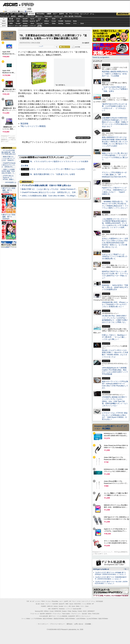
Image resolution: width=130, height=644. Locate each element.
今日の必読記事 (43, 616)
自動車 (49, 14)
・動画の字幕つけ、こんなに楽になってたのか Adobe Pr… (8, 159)
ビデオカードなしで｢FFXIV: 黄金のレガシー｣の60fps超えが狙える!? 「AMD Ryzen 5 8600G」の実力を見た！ (115, 416)
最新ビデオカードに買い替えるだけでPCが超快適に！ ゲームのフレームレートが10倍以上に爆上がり (115, 156)
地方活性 (71, 16)
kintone (25, 23)
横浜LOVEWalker (48, 619)
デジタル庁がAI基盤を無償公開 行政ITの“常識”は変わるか (46, 185)
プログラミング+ (58, 16)
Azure (32, 23)
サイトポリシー (43, 624)
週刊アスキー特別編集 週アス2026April (9, 217)
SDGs (66, 16)
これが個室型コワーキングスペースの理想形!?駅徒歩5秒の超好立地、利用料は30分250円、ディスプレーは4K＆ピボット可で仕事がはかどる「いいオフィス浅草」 (115, 223)
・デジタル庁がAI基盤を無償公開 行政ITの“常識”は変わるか (9, 152)
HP (61, 19)
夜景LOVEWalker (70, 619)
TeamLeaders (48, 16)
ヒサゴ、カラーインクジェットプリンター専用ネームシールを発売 (57, 169)
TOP (28, 601)
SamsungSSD (38, 21)
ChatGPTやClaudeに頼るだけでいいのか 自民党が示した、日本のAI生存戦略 (54, 192)
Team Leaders (66, 614)
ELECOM (11, 21)
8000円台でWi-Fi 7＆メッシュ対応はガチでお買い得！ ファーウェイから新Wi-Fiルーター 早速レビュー (115, 275)
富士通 (11, 19)
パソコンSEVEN (39, 19)
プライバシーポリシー (57, 624)
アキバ (71, 14)
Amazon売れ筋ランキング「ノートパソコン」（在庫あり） (8, 36)
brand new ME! (77, 609)
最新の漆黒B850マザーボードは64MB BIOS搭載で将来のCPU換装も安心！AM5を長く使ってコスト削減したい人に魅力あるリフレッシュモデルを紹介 (115, 142)
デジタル (26, 4)
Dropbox (47, 23)
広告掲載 (88, 624)
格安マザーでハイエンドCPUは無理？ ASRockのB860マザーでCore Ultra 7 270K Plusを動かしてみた (115, 385)
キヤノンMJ (18, 26)
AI (8, 14)
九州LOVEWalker (81, 619)
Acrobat (18, 23)
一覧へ (126, 569)
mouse (18, 19)
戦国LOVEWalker (103, 619)
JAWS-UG (50, 606)
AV (67, 14)
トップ (3, 14)
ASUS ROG (25, 21)
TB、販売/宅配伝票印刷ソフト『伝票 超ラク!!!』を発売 (52, 174)
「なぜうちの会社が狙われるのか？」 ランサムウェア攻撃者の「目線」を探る (115, 89)
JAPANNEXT (25, 26)
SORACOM (58, 611)
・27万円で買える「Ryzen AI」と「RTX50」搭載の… (8, 178)
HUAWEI (61, 21)
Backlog (61, 23)
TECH (24, 14)
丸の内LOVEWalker (92, 619)
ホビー (55, 14)
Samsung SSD (39, 611)
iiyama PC (62, 604)
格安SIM (13, 16)
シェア (41, 46)
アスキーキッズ (5, 16)
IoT (12, 14)
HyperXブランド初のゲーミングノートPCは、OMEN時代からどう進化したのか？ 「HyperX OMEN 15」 (114, 191)
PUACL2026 (78, 16)
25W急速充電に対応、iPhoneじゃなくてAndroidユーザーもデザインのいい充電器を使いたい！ (115, 304)
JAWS (11, 23)
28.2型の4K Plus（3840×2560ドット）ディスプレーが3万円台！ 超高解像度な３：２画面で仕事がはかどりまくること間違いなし (115, 319)
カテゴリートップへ (83, 138)
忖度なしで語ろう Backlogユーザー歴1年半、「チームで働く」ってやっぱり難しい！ (114, 337)
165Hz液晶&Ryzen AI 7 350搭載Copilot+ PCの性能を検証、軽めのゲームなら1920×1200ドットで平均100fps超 (115, 371)
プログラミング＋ (76, 614)
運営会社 (70, 624)
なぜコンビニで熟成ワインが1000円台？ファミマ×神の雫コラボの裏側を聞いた (115, 257)
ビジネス (17, 14)
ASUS (54, 19)
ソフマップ (32, 26)
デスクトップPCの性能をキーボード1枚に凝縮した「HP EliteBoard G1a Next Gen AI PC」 (115, 175)
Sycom (32, 19)
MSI (47, 19)
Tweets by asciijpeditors (101, 57)
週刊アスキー (39, 16)
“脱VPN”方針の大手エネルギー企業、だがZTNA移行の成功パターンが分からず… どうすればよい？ (115, 107)
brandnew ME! (40, 26)
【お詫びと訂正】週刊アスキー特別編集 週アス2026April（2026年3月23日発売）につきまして (110, 573)
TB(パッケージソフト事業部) (33, 126)
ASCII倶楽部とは (11, 182)
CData (54, 23)
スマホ (77, 14)
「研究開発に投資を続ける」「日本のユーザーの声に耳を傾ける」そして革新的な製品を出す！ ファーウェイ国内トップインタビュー (115, 205)
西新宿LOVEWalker (59, 619)
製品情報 (24, 124)
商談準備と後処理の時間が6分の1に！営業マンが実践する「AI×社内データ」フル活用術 (115, 74)
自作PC (62, 14)
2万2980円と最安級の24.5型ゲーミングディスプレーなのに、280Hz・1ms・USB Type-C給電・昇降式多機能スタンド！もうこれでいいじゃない (115, 401)
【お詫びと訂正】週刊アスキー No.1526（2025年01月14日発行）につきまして (111, 583)
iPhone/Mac (41, 14)
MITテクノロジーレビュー (83, 616)
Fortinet (68, 23)
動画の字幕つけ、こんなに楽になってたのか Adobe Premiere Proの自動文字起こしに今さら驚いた (63, 189)
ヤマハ (75, 23)
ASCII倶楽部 (123, 14)
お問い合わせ (79, 624)
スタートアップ (84, 14)
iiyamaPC (25, 19)
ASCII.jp (10, 5)
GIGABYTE (32, 21)
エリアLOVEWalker (37, 619)
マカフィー (11, 26)
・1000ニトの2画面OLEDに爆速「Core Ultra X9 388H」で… (8, 171)
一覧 (56, 47)
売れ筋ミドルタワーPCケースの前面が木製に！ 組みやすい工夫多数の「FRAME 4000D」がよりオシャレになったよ (115, 353)
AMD (18, 21)
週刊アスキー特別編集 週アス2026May (9, 190)
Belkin (75, 21)
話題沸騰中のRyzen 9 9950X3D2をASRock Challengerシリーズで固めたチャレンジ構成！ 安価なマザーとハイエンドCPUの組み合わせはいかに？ (115, 122)
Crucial (54, 21)
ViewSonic (68, 21)
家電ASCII (21, 16)
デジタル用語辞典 (62, 616)
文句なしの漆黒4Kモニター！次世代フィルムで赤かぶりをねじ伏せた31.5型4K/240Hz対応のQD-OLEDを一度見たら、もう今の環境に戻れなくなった (115, 243)
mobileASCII (72, 616)
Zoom (82, 23)
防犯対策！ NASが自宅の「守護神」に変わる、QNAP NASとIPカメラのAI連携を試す (115, 287)
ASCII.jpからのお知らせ (101, 569)
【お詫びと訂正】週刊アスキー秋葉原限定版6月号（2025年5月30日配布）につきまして (111, 578)
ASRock (46, 21)
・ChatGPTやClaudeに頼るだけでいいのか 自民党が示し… (9, 165)
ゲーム (92, 14)
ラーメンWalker (26, 619)
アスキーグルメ (30, 16)
